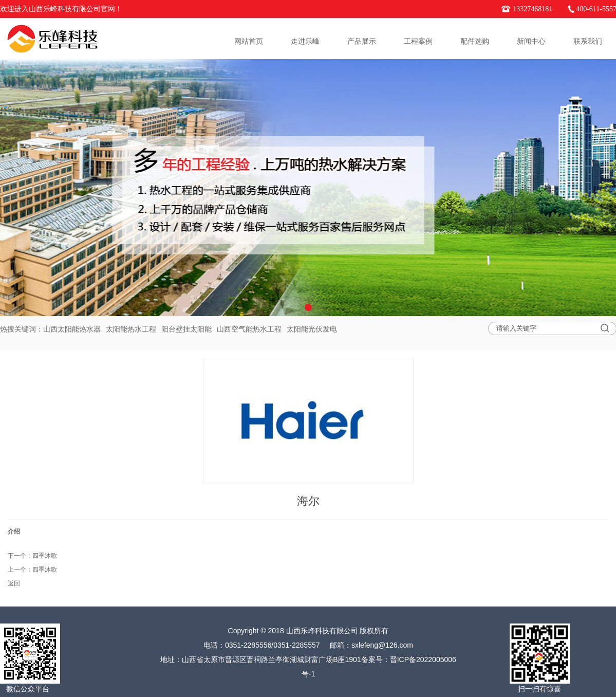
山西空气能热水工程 (249, 329)
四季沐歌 (45, 556)
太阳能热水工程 (131, 329)
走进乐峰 (305, 41)
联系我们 (588, 41)
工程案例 (418, 41)
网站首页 (249, 41)
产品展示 (362, 41)
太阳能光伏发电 (312, 329)
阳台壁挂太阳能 (186, 329)
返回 (14, 583)
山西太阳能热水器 (72, 329)
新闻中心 (531, 41)
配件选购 (475, 41)
